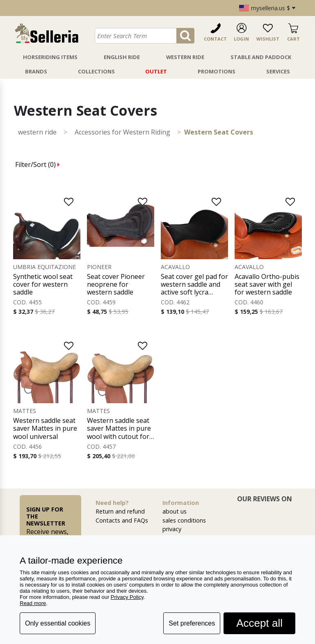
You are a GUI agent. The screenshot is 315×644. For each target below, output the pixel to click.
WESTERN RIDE (37, 132)
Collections (96, 71)
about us (175, 511)
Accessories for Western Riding (122, 132)
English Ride (122, 57)
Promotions (217, 71)
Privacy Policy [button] (127, 597)
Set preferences (192, 623)
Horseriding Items (50, 57)
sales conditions (184, 520)
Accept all (259, 623)
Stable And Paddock (261, 57)
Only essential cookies (58, 623)
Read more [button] (33, 603)
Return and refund (120, 511)
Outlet (156, 71)
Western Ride (185, 57)
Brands (36, 71)
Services (278, 71)
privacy (172, 529)
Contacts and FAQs (122, 520)
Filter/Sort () (38, 164)
